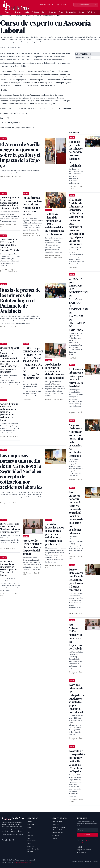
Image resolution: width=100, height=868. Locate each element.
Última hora (17, 12)
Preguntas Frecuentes (84, 850)
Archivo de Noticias (33, 849)
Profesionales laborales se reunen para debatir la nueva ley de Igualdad (55, 371)
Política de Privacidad (59, 827)
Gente (44, 12)
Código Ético (56, 824)
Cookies (81, 861)
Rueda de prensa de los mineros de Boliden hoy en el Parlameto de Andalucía (76, 154)
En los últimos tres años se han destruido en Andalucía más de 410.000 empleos (32, 206)
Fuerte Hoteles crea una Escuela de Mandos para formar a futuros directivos (10, 528)
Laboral (29, 16)
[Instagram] (10, 840)
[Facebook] (3, 840)
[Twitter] (6, 840)
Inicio (2, 16)
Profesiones (91, 12)
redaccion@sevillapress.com (23, 862)
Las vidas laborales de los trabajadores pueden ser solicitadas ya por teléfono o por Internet (55, 534)
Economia (19, 16)
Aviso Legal (55, 835)
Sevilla (27, 12)
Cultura (81, 12)
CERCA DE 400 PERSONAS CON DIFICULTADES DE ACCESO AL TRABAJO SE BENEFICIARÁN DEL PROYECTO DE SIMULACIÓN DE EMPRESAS (33, 363)
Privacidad (73, 861)
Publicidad (80, 847)
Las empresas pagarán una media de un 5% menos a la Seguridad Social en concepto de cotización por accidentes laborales (76, 512)
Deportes (53, 12)
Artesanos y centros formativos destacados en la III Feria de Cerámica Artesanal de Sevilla (10, 203)
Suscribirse (87, 835)
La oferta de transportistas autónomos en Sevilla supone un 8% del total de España (9, 568)
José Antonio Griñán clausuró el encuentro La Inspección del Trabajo (32, 547)
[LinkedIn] (13, 840)
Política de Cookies (58, 830)
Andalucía (36, 12)
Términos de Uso (57, 833)
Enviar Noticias (81, 852)
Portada (8, 12)
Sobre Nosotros (57, 822)
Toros (61, 12)
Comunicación (71, 12)
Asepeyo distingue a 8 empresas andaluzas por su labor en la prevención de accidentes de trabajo (10, 412)
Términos (88, 861)
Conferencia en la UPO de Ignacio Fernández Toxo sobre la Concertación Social (10, 245)
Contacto (54, 838)
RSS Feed (30, 852)
